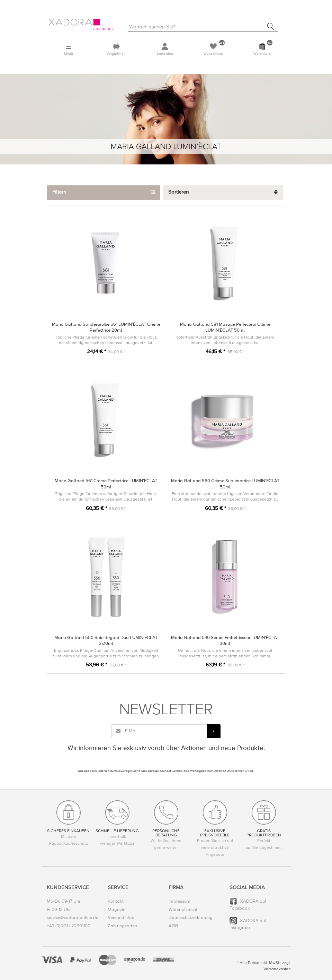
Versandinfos (121, 918)
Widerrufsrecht (183, 910)
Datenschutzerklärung (191, 918)
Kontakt (116, 901)
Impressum (180, 901)
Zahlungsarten (122, 926)
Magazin (116, 910)
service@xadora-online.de (73, 918)
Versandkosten (277, 969)
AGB (173, 926)
